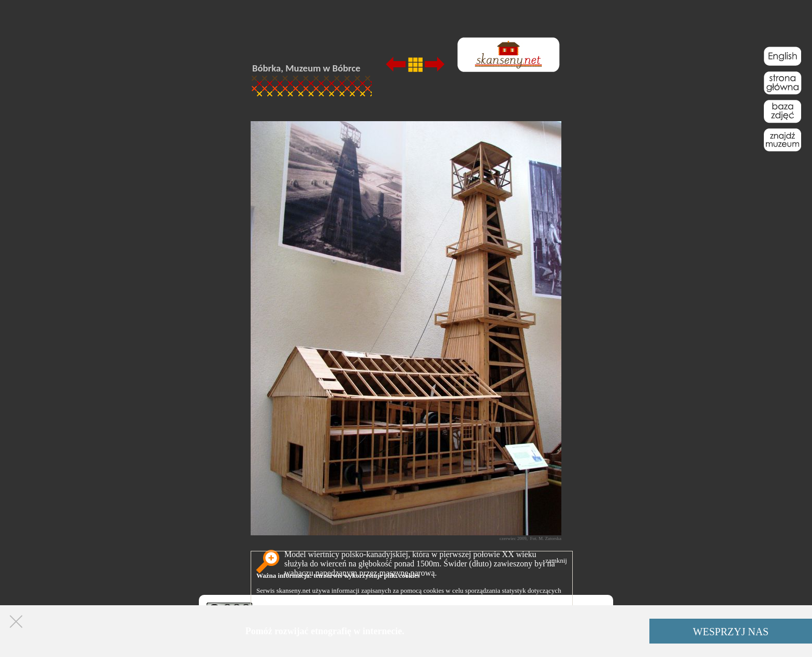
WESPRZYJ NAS (731, 632)
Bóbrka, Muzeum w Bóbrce (306, 68)
